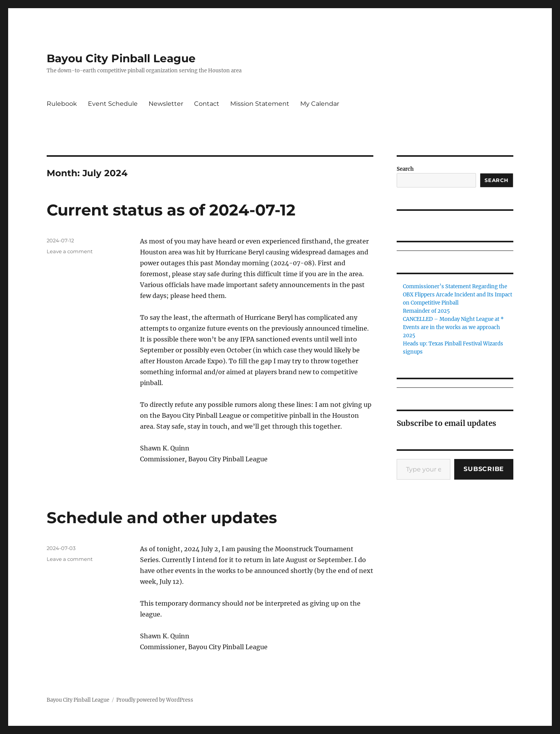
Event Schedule (113, 104)
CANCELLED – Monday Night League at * (453, 319)
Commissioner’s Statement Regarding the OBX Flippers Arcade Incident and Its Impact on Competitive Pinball (458, 295)
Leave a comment (70, 251)
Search (405, 169)
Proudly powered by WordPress (155, 700)
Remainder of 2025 (426, 311)
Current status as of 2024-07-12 (171, 210)
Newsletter (166, 104)
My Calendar (320, 104)
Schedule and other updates (162, 518)
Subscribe (484, 469)
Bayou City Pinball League (121, 58)
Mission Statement (260, 104)
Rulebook (62, 104)
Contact (207, 104)
